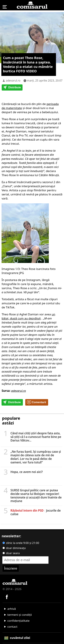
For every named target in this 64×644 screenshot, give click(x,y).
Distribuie (12, 88)
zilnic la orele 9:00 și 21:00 (21, 543)
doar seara (11, 553)
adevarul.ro (13, 80)
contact (12, 627)
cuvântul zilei (17, 638)
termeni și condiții (20, 615)
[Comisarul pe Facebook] (7, 597)
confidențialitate (18, 621)
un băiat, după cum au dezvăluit (28, 316)
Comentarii (37, 403)
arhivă (12, 609)
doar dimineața (14, 548)
